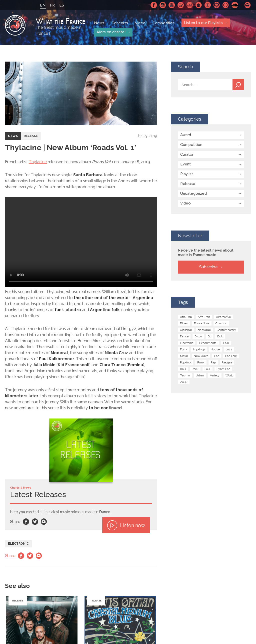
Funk (184, 349)
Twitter (35, 522)
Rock (195, 369)
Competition (163, 23)
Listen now (126, 525)
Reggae (227, 362)
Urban (200, 375)
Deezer (190, 5)
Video (140, 23)
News (99, 23)
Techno (185, 375)
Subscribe (208, 267)
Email (44, 522)
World (229, 375)
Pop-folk (186, 362)
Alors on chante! (111, 32)
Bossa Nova (202, 323)
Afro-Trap (204, 317)
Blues (184, 323)
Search (238, 85)
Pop (217, 356)
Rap (213, 362)
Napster (217, 5)
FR (52, 5)
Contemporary (226, 330)
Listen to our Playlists (203, 23)
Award (186, 135)
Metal (184, 356)
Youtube (172, 5)
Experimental (208, 343)
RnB (183, 369)
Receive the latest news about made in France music (206, 253)
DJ (209, 336)
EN (43, 5)
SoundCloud (235, 5)
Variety (215, 375)
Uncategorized (193, 193)
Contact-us (248, 5)
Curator (187, 154)
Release (31, 136)
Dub (220, 336)
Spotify (181, 5)
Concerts (120, 23)
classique (204, 330)
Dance (184, 336)
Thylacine (38, 162)
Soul (207, 369)
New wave (201, 356)
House (215, 349)
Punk (201, 362)
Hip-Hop (199, 349)
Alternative (223, 317)
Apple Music (199, 5)
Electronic (18, 544)
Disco (198, 336)
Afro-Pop (186, 317)
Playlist (187, 174)
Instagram (163, 5)
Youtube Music (208, 5)
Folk (226, 343)
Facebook (154, 5)
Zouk (184, 382)
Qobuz (226, 5)
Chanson (221, 323)
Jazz (229, 349)
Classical (186, 330)
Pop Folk (231, 356)
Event (185, 164)
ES (62, 5)
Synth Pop (223, 369)
